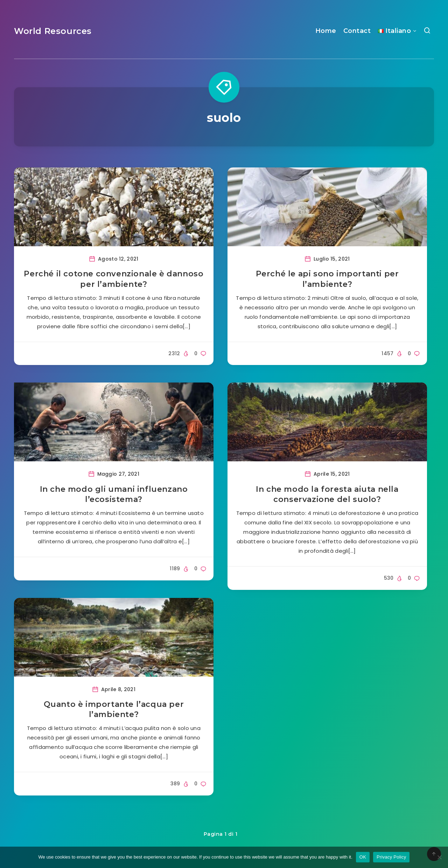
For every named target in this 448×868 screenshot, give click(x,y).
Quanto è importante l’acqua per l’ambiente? (114, 709)
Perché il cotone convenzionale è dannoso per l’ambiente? (114, 279)
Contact (357, 31)
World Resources (53, 31)
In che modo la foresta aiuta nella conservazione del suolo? (327, 494)
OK (363, 857)
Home (326, 31)
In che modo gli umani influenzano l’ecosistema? (114, 494)
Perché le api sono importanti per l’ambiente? (327, 279)
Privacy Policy (391, 857)
